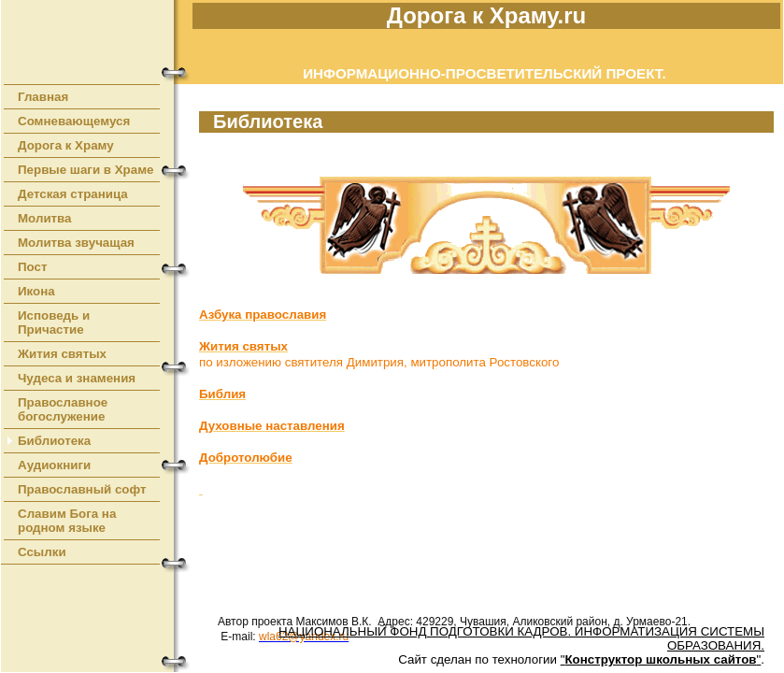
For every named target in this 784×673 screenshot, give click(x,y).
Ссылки (42, 552)
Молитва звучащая (76, 243)
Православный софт (82, 489)
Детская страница (73, 194)
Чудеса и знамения (77, 378)
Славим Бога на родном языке (67, 521)
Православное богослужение (63, 409)
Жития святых (62, 354)
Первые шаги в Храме (86, 170)
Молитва (45, 218)
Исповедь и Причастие (54, 322)
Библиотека (54, 441)
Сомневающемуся (74, 121)
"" (661, 659)
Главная (43, 97)
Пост (33, 267)
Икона (36, 291)
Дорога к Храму (66, 145)
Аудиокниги (54, 465)
